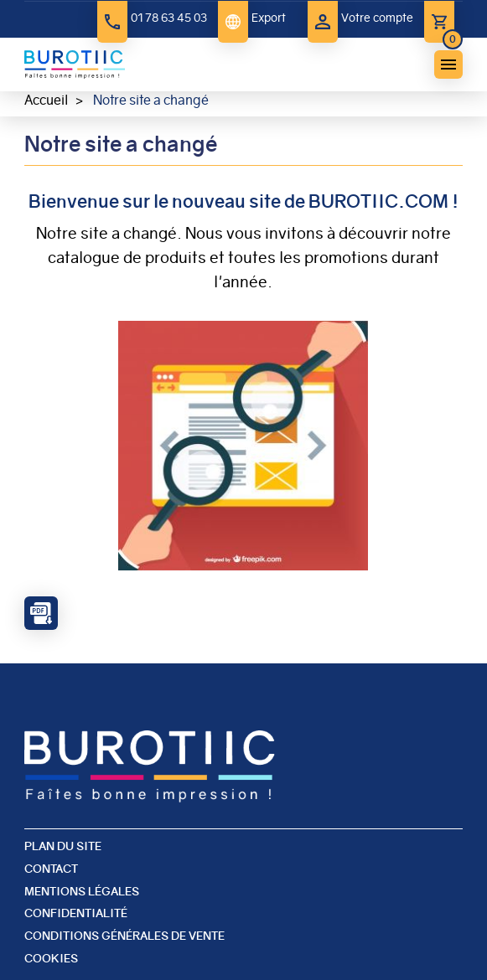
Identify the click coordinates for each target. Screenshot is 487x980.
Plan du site (63, 846)
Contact (51, 869)
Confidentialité (76, 913)
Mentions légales (82, 891)
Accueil (46, 100)
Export (269, 18)
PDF (41, 613)
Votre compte (377, 18)
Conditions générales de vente (124, 936)
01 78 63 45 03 (169, 18)
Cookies (51, 958)
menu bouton (448, 64)
